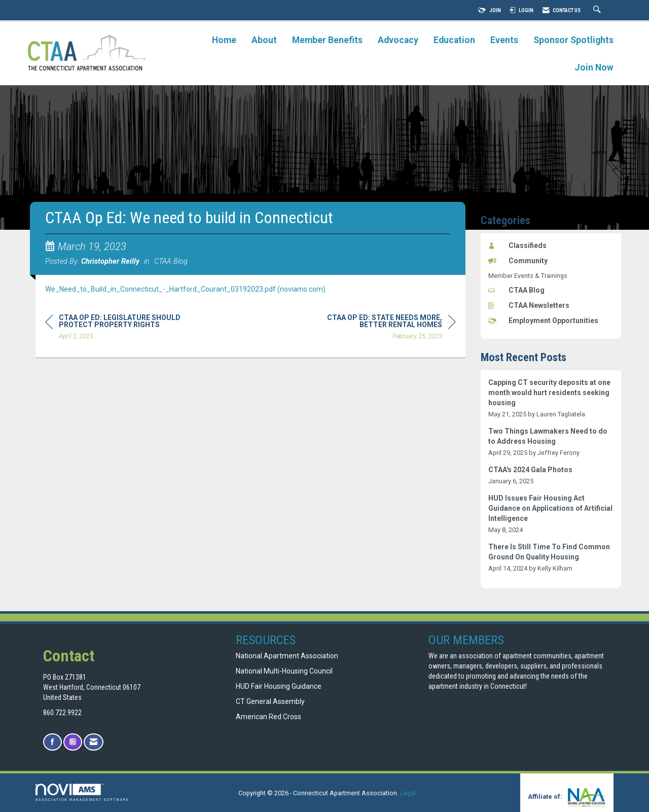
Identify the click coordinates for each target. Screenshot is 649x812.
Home (224, 40)
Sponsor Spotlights (573, 40)
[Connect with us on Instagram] (73, 742)
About (264, 40)
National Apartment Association (287, 656)
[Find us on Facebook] (52, 742)
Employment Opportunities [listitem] (543, 321)
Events (504, 40)
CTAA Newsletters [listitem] (529, 305)
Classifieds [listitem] (517, 245)
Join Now (594, 67)
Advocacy (398, 40)
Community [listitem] (518, 261)
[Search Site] (598, 10)
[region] (380, 328)
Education (454, 40)
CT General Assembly (270, 701)
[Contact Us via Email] (94, 742)
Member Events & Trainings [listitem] (528, 276)
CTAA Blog (171, 261)
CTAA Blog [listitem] (516, 290)
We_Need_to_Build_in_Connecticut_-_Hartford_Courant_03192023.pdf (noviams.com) (185, 289)
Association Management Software (82, 792)
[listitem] (551, 398)
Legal (408, 793)
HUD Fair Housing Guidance (279, 686)
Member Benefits (327, 40)
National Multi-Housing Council (284, 671)
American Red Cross (269, 717)
